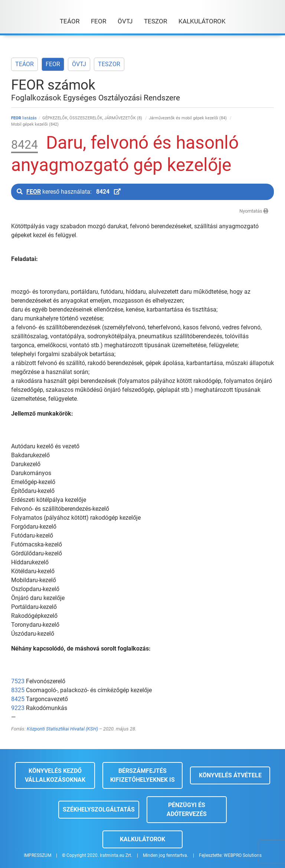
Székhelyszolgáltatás (99, 809)
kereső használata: (69, 192)
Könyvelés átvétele (230, 775)
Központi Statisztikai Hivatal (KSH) (62, 729)
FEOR (53, 64)
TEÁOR (24, 64)
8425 (18, 699)
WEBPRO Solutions (243, 855)
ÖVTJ (79, 64)
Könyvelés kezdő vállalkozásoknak (55, 775)
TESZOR (109, 64)
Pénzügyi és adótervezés (187, 809)
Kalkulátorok (142, 839)
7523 (18, 681)
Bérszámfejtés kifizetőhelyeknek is (142, 775)
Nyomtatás (254, 211)
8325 (18, 690)
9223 (18, 708)
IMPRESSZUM (37, 855)
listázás (24, 118)
